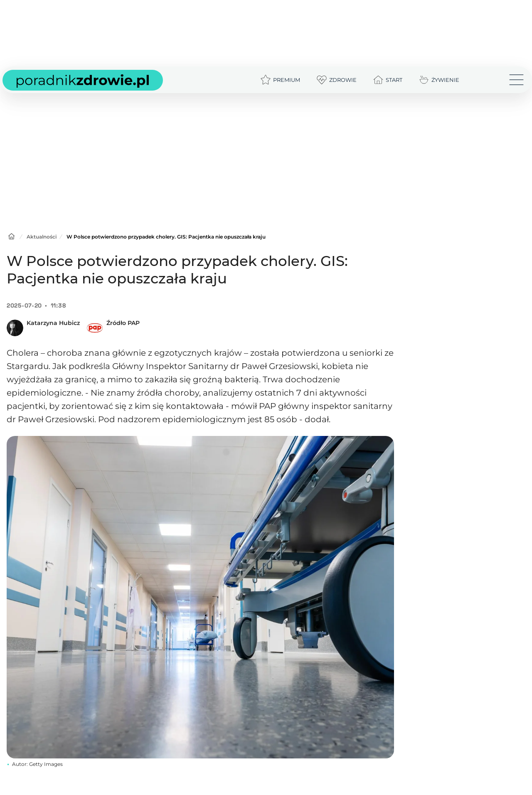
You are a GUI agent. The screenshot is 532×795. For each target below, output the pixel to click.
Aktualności (42, 237)
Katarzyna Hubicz (53, 323)
